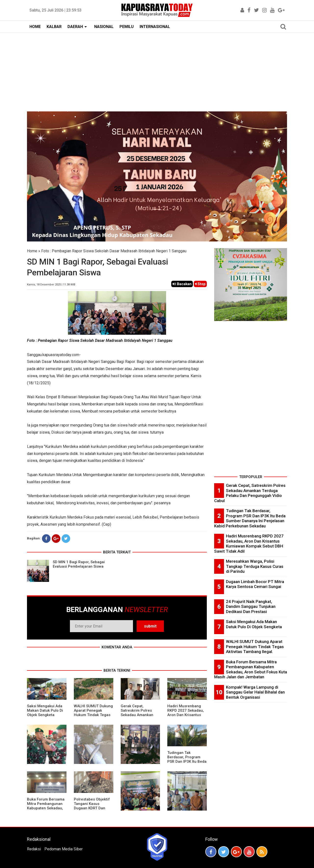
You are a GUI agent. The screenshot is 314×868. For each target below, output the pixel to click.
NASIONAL (104, 27)
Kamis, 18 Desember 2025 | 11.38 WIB (51, 285)
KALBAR (54, 27)
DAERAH (75, 27)
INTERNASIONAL (155, 27)
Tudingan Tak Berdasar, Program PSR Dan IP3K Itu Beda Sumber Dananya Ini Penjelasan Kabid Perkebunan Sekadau (187, 764)
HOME (35, 27)
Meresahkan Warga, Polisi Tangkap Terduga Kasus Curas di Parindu (255, 566)
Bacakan (182, 284)
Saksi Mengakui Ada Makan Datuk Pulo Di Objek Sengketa (45, 710)
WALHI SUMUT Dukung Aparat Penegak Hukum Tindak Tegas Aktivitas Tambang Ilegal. (93, 715)
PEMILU (127, 27)
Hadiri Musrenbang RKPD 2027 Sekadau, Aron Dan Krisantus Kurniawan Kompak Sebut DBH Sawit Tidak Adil (186, 717)
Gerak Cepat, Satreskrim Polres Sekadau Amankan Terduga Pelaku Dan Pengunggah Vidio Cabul (138, 717)
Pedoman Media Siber (64, 849)
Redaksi (34, 849)
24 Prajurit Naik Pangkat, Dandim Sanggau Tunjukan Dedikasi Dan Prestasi (251, 607)
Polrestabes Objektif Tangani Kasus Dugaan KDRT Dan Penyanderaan (92, 806)
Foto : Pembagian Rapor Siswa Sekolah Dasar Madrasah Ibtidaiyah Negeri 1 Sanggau (114, 251)
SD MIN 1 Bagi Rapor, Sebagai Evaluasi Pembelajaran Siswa (79, 564)
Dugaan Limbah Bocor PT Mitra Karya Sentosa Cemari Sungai (255, 584)
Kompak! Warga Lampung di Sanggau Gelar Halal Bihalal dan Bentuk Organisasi (255, 692)
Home (32, 251)
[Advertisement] (157, 70)
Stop (200, 284)
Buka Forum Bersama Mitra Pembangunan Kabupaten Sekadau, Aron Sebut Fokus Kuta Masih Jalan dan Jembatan (46, 810)
